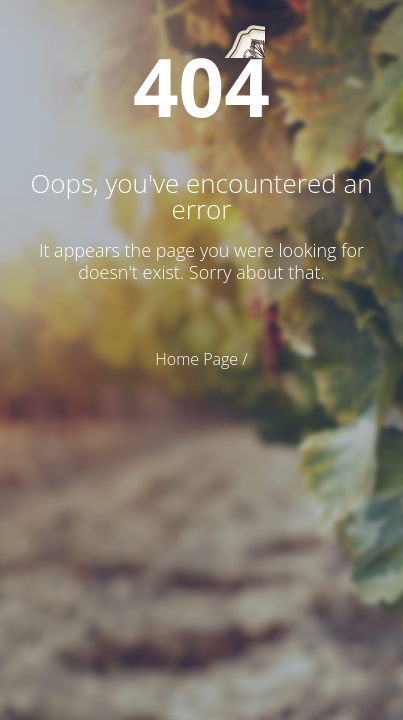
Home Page (196, 359)
